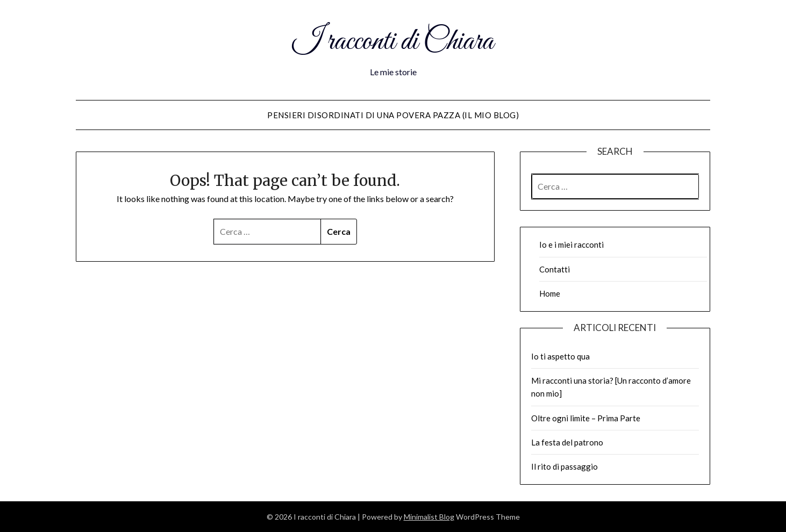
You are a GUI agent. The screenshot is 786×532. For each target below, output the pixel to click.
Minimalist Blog (429, 517)
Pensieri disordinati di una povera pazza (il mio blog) (393, 115)
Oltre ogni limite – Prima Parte (586, 418)
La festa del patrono (567, 442)
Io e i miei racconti (571, 245)
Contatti (555, 269)
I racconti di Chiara (393, 42)
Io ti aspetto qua (560, 356)
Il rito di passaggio (565, 466)
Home (550, 293)
